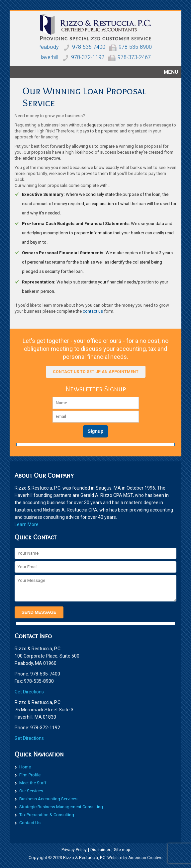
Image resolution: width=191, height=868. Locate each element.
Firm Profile (30, 775)
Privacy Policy (74, 850)
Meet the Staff (33, 783)
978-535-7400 (89, 47)
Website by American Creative (135, 858)
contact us (93, 311)
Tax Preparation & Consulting (47, 815)
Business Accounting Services (48, 799)
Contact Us (30, 823)
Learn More (27, 524)
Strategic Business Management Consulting (61, 807)
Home (25, 767)
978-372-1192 (88, 57)
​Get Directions (29, 692)
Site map (122, 850)
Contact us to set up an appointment (96, 372)
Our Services (31, 791)
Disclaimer (100, 850)
